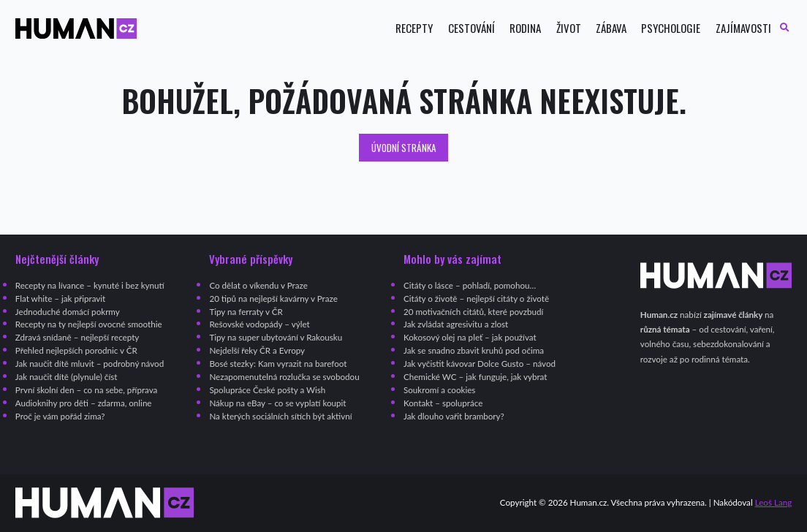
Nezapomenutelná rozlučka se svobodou (284, 377)
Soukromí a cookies (439, 390)
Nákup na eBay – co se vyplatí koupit (277, 403)
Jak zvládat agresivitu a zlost (456, 324)
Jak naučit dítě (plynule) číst (67, 377)
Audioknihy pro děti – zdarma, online (84, 403)
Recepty (414, 28)
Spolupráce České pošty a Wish (267, 390)
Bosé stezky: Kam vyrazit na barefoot (278, 364)
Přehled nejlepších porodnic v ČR (76, 350)
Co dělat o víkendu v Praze (258, 285)
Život (569, 28)
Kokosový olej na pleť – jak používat (470, 337)
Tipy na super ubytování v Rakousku (276, 337)
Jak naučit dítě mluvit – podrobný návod (90, 364)
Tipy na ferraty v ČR (246, 312)
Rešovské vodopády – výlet (259, 324)
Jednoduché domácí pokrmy (68, 312)
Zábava (611, 28)
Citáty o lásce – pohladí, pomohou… (470, 285)
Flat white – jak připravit (60, 299)
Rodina (525, 28)
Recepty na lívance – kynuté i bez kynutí (90, 285)
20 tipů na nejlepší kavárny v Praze (273, 299)
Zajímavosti (743, 28)
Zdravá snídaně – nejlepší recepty (77, 337)
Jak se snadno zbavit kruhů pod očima (474, 350)
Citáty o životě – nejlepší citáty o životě (476, 299)
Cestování (471, 28)
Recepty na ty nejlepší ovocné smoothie (89, 324)
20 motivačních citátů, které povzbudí (473, 312)
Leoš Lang (774, 502)
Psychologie (671, 28)
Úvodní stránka (404, 148)
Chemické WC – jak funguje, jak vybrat (475, 377)
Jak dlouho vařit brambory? (454, 416)
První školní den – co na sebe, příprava (87, 390)
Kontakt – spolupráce (443, 403)
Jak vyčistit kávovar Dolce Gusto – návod (480, 364)
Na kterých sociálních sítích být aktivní (280, 416)
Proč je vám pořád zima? (60, 416)
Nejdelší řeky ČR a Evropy (257, 350)
